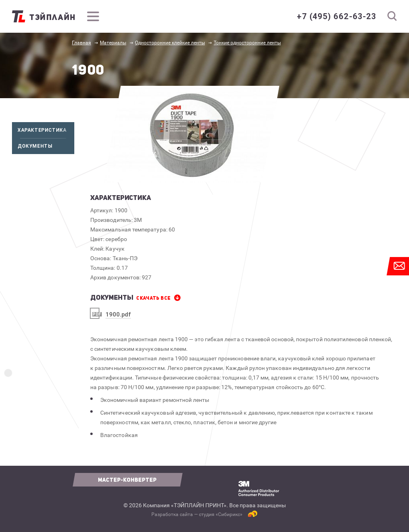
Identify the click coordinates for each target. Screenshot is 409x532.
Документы (46, 146)
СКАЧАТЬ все (153, 298)
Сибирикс (229, 514)
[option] (192, 134)
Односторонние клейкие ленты (170, 43)
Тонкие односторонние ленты (247, 43)
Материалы (113, 43)
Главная (81, 43)
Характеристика (46, 130)
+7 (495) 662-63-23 (337, 16)
